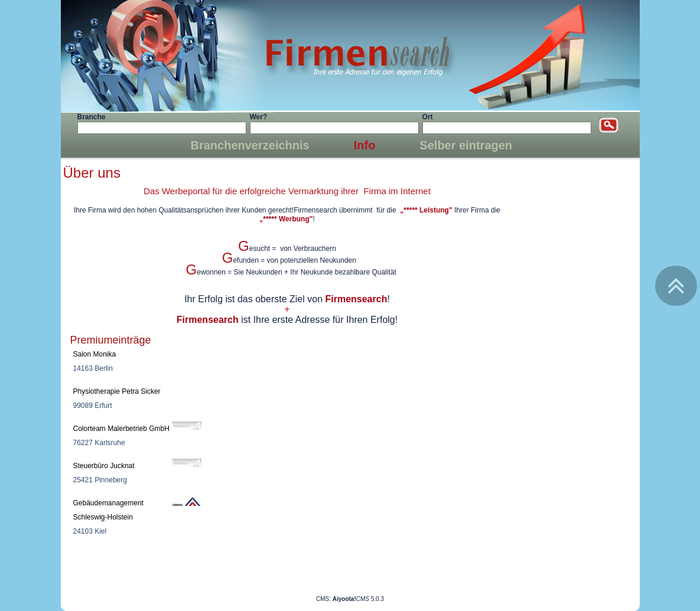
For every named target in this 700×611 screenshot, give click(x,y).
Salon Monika (95, 354)
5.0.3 (358, 599)
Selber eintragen (466, 145)
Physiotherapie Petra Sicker (117, 391)
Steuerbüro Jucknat (104, 466)
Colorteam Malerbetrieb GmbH (121, 429)
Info (365, 145)
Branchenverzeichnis (250, 145)
